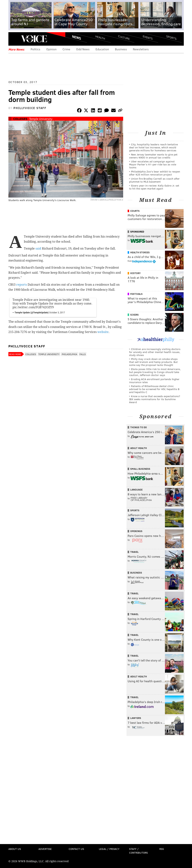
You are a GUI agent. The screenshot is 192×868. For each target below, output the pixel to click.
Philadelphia (70, 354)
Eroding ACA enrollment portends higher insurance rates (154, 381)
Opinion (51, 49)
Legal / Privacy (109, 849)
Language (136, 490)
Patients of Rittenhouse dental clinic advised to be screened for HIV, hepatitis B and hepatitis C (154, 389)
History (135, 273)
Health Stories (140, 252)
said (38, 249)
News (77, 37)
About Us (15, 849)
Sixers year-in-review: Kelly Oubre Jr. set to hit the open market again (154, 187)
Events (147, 38)
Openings (136, 531)
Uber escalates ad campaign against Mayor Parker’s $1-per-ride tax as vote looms (153, 164)
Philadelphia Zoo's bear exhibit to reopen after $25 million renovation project (155, 173)
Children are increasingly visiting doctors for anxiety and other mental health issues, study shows (155, 352)
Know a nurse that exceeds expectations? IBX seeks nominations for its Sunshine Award (155, 399)
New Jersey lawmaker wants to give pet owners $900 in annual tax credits (153, 156)
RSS (162, 849)
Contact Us (76, 849)
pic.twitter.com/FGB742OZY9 (33, 307)
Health (100, 38)
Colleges (20, 119)
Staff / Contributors (138, 851)
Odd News (83, 49)
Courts (135, 211)
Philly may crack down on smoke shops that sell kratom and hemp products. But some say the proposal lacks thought (153, 362)
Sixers (134, 315)
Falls (83, 354)
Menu (14, 39)
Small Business (140, 469)
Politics (35, 49)
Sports (171, 37)
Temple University (41, 119)
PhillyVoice (34, 39)
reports (22, 285)
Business (121, 49)
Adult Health (139, 448)
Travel (134, 552)
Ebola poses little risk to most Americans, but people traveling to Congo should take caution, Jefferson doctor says (155, 372)
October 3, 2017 (57, 313)
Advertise (45, 849)
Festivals (136, 294)
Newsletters (141, 49)
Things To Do (139, 427)
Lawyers (136, 718)
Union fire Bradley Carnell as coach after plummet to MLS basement (154, 180)
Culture (124, 38)
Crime (66, 49)
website (103, 332)
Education (102, 49)
